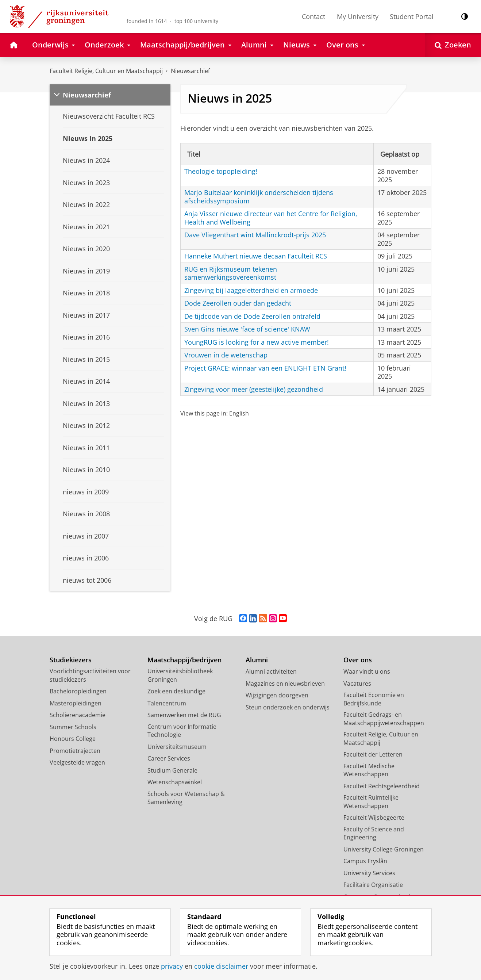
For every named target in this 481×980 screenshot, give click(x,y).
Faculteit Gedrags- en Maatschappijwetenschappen (384, 719)
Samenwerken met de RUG (184, 715)
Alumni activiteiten (271, 671)
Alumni (257, 660)
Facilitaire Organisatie (373, 885)
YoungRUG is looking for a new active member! (257, 342)
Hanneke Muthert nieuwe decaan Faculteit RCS (256, 256)
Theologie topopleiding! (221, 171)
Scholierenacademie (78, 715)
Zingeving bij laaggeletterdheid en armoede (251, 290)
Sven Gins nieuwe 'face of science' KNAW (247, 329)
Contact (313, 16)
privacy (172, 966)
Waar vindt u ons (367, 671)
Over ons (358, 660)
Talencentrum (167, 703)
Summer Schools (73, 727)
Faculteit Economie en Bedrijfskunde (374, 699)
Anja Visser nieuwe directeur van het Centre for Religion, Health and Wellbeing (271, 218)
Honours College (73, 739)
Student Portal (412, 16)
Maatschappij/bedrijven (184, 660)
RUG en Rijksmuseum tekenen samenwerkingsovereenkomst (231, 273)
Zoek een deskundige (176, 691)
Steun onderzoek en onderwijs (288, 707)
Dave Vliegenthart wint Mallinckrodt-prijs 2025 (255, 235)
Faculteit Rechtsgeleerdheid (382, 786)
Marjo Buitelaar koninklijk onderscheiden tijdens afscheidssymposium (259, 197)
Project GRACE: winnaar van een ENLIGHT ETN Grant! (265, 368)
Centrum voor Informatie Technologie (182, 731)
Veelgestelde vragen (77, 762)
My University (358, 16)
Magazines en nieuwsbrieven (285, 684)
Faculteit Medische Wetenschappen (369, 770)
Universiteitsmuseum (177, 747)
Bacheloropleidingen (78, 691)
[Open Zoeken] (453, 45)
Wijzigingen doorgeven (277, 695)
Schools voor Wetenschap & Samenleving (186, 798)
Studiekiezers (71, 660)
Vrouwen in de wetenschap (226, 355)
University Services (369, 873)
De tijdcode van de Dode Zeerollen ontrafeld (252, 316)
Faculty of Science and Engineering (374, 833)
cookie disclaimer (221, 966)
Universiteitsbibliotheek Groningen (180, 675)
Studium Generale (172, 770)
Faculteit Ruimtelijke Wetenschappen (371, 802)
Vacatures (357, 684)
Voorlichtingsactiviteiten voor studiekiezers (90, 675)
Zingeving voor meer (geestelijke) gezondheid (254, 389)
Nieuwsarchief (190, 71)
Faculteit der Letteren (373, 754)
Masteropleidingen (76, 703)
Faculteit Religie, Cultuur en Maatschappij (106, 71)
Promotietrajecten (75, 751)
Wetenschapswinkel (175, 782)
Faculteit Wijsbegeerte (374, 818)
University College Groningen (384, 849)
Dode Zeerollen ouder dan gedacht (238, 303)
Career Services (169, 758)
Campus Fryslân (365, 861)
